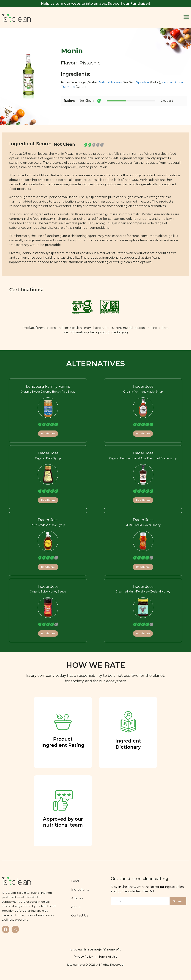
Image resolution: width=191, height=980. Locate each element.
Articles (77, 898)
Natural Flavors (110, 82)
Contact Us (80, 915)
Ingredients (80, 890)
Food (75, 881)
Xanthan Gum (172, 82)
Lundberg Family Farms (48, 386)
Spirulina (143, 82)
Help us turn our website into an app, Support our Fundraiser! (95, 4)
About (76, 907)
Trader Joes (143, 386)
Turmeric (68, 87)
